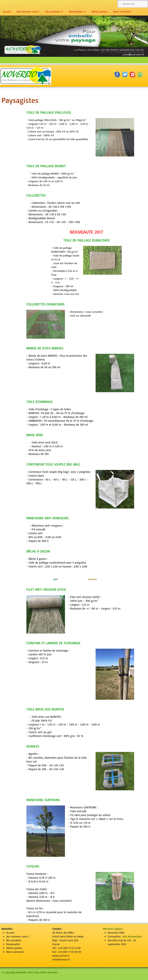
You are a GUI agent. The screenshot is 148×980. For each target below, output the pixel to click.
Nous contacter (122, 11)
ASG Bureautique (132, 936)
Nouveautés (77, 11)
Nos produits (54, 11)
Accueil (7, 11)
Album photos (100, 11)
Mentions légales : (113, 929)
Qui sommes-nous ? (28, 11)
